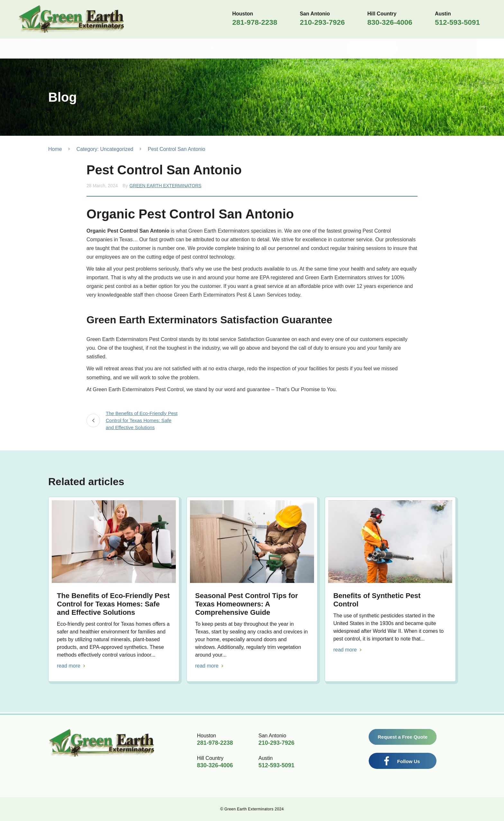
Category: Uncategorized (105, 149)
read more (69, 666)
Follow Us (409, 761)
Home (55, 149)
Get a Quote (385, 48)
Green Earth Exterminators (166, 186)
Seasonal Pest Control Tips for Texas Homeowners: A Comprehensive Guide (247, 604)
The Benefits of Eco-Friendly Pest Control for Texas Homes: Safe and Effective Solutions (142, 420)
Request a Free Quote (403, 737)
